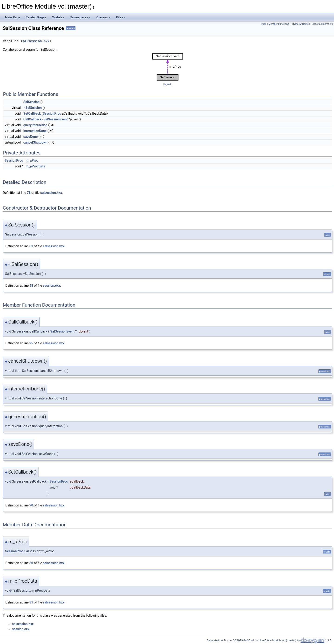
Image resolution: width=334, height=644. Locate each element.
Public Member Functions (275, 24)
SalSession (32, 102)
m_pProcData (35, 166)
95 (31, 343)
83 (31, 246)
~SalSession (33, 108)
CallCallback (32, 119)
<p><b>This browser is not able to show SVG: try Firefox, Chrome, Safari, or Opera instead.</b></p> (168, 67)
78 (29, 193)
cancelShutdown (35, 142)
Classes (103, 17)
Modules (58, 17)
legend (167, 84)
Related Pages (36, 17)
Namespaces (80, 17)
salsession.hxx (36, 41)
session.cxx (51, 286)
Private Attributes (300, 24)
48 (31, 286)
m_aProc (32, 160)
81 (31, 602)
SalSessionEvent (56, 119)
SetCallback (32, 113)
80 (31, 563)
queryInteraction (35, 125)
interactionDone (35, 131)
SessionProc (52, 113)
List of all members (322, 24)
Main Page (13, 17)
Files (121, 17)
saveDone (31, 137)
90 (31, 505)
